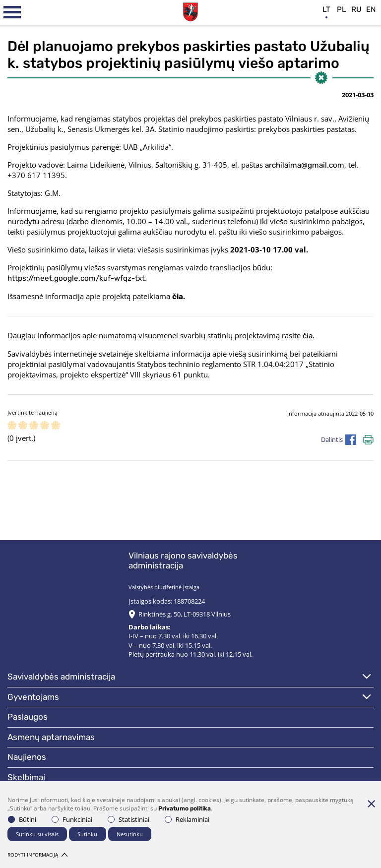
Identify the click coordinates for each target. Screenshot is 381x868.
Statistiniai (128, 819)
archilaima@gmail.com (305, 165)
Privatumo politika (185, 808)
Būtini (22, 819)
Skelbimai (26, 777)
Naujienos (27, 757)
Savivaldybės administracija (61, 677)
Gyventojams (33, 697)
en (371, 9)
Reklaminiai (187, 819)
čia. (309, 336)
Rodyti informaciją (37, 855)
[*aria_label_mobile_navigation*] (12, 12)
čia (178, 297)
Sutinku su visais (37, 834)
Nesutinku (130, 834)
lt (326, 9)
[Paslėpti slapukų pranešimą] (371, 804)
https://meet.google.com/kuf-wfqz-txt (76, 278)
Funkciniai (72, 819)
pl (342, 9)
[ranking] (56, 426)
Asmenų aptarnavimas (51, 737)
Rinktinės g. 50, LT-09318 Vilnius (185, 614)
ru (356, 9)
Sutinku (87, 834)
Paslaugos (28, 717)
